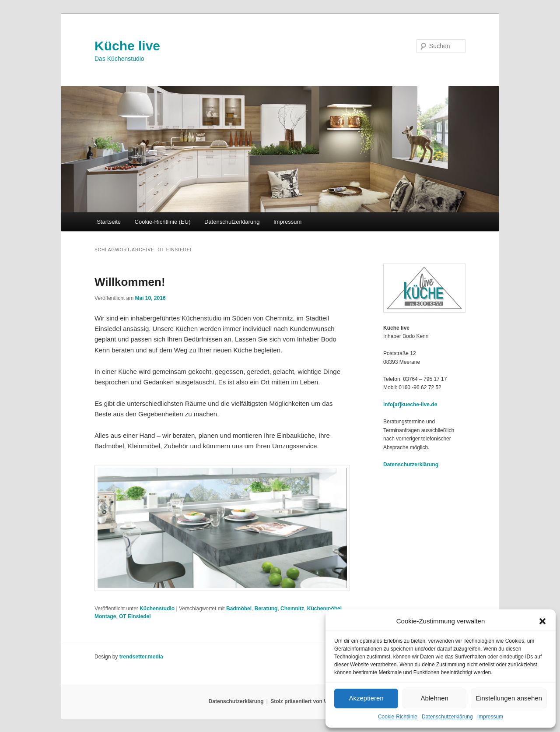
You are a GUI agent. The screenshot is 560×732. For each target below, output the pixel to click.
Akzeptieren (366, 698)
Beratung (266, 609)
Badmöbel (239, 609)
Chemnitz (292, 609)
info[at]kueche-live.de (410, 405)
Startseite (109, 222)
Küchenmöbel (324, 609)
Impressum (490, 717)
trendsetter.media (141, 657)
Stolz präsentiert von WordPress (311, 701)
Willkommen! (130, 282)
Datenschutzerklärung (447, 717)
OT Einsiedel (135, 616)
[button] (542, 621)
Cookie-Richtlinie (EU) (163, 222)
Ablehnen (434, 698)
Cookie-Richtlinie (398, 717)
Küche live (127, 46)
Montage (105, 616)
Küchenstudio (157, 609)
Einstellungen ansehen (509, 698)
